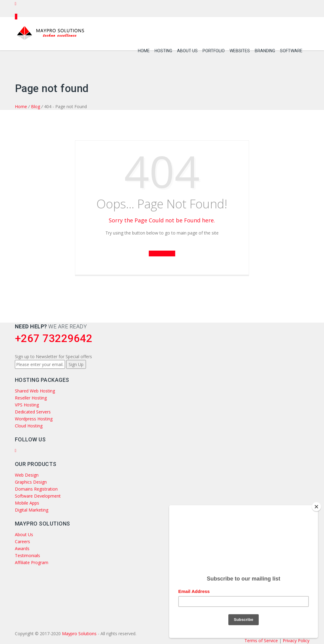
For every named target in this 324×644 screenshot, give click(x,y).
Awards (22, 548)
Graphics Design (31, 482)
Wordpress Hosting (34, 419)
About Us (187, 49)
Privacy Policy (296, 641)
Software (291, 49)
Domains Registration (36, 489)
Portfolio (214, 49)
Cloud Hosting (29, 426)
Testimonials (27, 555)
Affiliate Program (32, 562)
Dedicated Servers (33, 412)
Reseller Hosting (31, 398)
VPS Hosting (27, 405)
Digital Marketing (32, 510)
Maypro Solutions (79, 634)
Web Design (27, 475)
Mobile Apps (27, 503)
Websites (240, 49)
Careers (22, 541)
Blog (36, 106)
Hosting (163, 49)
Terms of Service (262, 641)
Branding (265, 49)
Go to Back (162, 253)
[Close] (316, 504)
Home (144, 49)
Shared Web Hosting (35, 391)
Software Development (38, 496)
